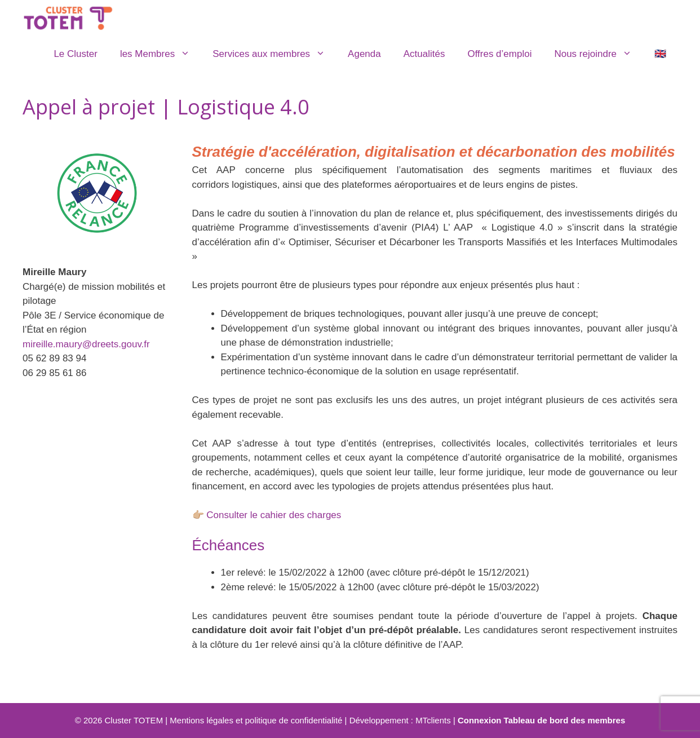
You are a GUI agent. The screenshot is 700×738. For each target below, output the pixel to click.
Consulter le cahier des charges (274, 515)
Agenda (364, 54)
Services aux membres (274, 54)
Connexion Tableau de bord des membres (541, 720)
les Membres (161, 54)
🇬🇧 (660, 54)
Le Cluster (75, 54)
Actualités (424, 54)
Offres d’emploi (499, 54)
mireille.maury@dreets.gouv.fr (86, 344)
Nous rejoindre (599, 54)
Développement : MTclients (400, 720)
